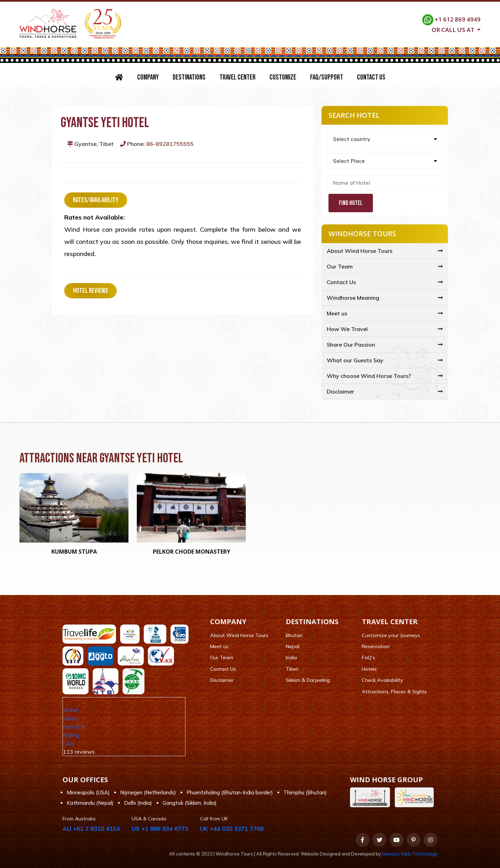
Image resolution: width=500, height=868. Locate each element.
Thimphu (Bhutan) (305, 792)
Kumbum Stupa (74, 552)
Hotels (369, 669)
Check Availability (382, 680)
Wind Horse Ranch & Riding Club (74, 727)
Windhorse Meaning (353, 298)
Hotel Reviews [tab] (90, 291)
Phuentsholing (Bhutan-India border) (230, 792)
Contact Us (371, 77)
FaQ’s (368, 658)
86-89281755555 (170, 144)
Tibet (292, 669)
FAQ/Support (327, 77)
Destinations (189, 77)
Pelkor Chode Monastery (191, 552)
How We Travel (347, 329)
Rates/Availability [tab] (96, 200)
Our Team (340, 266)
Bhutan (294, 635)
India (291, 658)
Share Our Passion (351, 345)
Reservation (376, 646)
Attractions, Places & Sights (394, 692)
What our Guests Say (355, 360)
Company (148, 77)
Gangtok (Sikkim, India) (190, 803)
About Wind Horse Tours (360, 251)
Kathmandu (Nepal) (90, 803)
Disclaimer (340, 391)
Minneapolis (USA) (88, 792)
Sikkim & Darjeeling (308, 680)
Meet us (337, 313)
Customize (283, 77)
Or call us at (454, 29)
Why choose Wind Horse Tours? (369, 376)
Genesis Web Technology (410, 854)
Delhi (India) (138, 803)
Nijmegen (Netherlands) (148, 792)
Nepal (293, 646)
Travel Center (237, 77)
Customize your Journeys (391, 635)
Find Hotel (351, 203)
